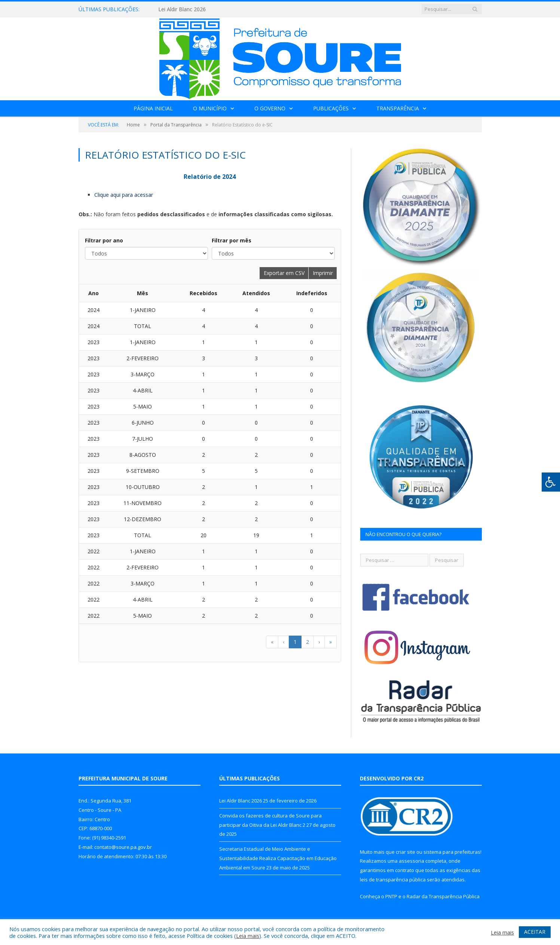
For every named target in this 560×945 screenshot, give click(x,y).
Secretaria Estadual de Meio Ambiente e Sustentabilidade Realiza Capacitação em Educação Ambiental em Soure (278, 858)
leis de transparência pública (393, 880)
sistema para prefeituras (452, 852)
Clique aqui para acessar (124, 195)
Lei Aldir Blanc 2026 (182, 9)
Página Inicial (153, 108)
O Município (210, 108)
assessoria (411, 861)
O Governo (270, 108)
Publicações (331, 108)
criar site (406, 852)
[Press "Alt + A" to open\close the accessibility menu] (551, 482)
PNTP (391, 896)
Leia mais (248, 936)
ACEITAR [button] (535, 932)
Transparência (398, 108)
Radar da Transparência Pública (443, 896)
